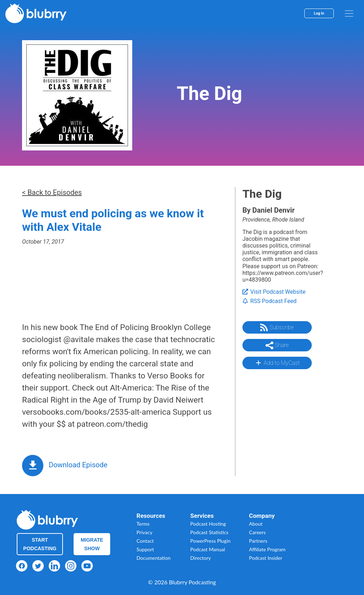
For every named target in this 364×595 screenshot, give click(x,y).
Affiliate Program (267, 549)
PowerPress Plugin (210, 541)
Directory (200, 558)
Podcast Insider (266, 558)
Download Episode (78, 465)
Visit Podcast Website (274, 292)
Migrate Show (92, 544)
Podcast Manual (208, 549)
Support (145, 549)
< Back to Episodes (52, 192)
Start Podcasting (40, 544)
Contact (145, 541)
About (256, 524)
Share (277, 345)
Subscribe (277, 328)
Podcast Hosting (208, 524)
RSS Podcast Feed (269, 301)
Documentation (154, 558)
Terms (143, 524)
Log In (319, 13)
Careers (258, 532)
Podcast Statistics (209, 532)
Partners (258, 541)
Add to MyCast (277, 363)
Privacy (144, 532)
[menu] (349, 14)
